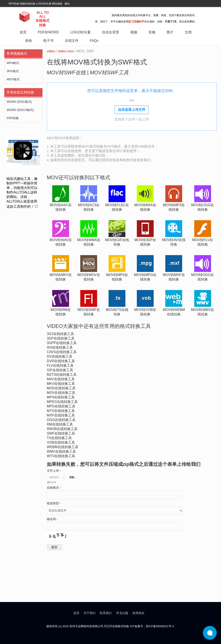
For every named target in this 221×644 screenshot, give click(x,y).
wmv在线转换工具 (61, 451)
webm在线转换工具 (63, 447)
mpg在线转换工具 (61, 406)
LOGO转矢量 (44, 4)
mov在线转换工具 (61, 393)
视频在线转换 (28, 4)
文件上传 (54, 471)
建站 (67, 4)
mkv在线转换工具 (61, 384)
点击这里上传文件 (132, 110)
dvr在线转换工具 (61, 361)
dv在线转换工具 (60, 356)
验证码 (52, 519)
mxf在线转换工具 (61, 415)
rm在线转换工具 (60, 424)
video (51, 51)
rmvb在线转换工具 (62, 429)
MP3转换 (14, 4)
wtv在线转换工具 (61, 456)
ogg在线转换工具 (61, 420)
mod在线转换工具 (61, 388)
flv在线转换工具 (60, 366)
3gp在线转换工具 (61, 338)
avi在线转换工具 (60, 347)
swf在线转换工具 (61, 433)
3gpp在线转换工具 (62, 343)
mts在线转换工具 (61, 411)
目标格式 (54, 488)
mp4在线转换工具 (61, 397)
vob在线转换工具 (61, 442)
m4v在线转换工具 (61, 379)
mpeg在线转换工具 (62, 402)
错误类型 (54, 504)
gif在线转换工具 (60, 370)
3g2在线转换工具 (60, 334)
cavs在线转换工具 (62, 352)
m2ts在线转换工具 (62, 375)
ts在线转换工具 (59, 438)
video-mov (66, 51)
